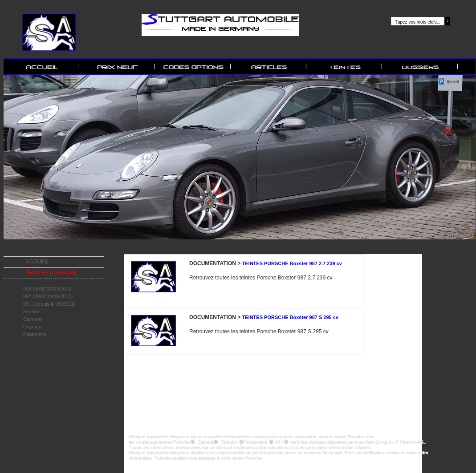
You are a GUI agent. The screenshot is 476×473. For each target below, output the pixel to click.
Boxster (31, 311)
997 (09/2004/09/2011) (48, 296)
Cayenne (33, 319)
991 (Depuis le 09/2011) (49, 304)
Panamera (35, 334)
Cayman (32, 327)
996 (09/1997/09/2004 (47, 289)
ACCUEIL (37, 262)
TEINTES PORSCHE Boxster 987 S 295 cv (290, 317)
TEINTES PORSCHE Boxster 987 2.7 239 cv (292, 263)
